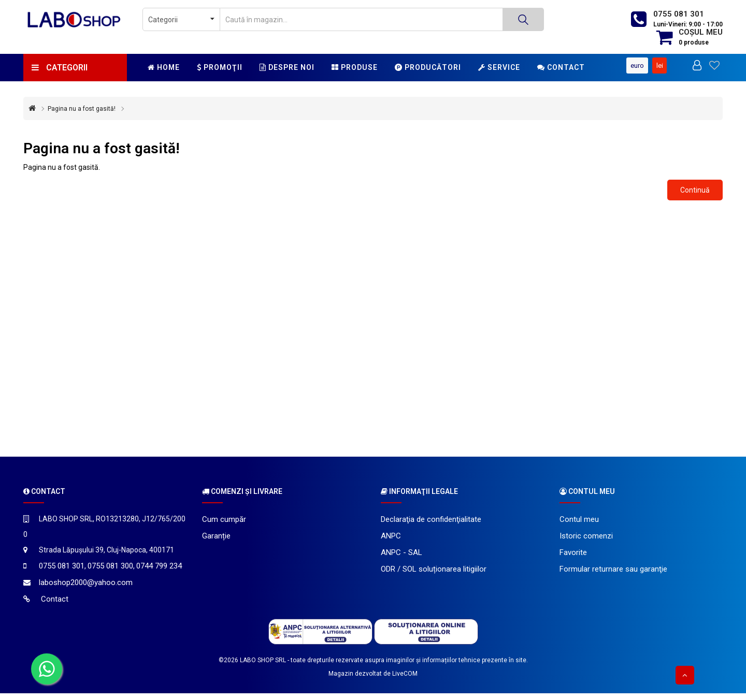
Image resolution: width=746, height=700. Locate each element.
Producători (428, 67)
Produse (355, 67)
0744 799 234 (159, 573)
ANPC (391, 543)
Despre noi (287, 67)
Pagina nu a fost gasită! (82, 115)
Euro (693, 60)
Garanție (216, 543)
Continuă (695, 196)
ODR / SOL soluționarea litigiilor (434, 576)
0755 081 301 (679, 14)
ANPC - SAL (401, 559)
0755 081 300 (110, 573)
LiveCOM (405, 680)
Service (499, 67)
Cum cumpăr (224, 526)
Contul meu (579, 526)
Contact (561, 67)
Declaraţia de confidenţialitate (431, 526)
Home (164, 67)
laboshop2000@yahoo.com (86, 589)
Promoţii (220, 67)
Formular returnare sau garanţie (613, 576)
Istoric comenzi (586, 543)
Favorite (573, 559)
